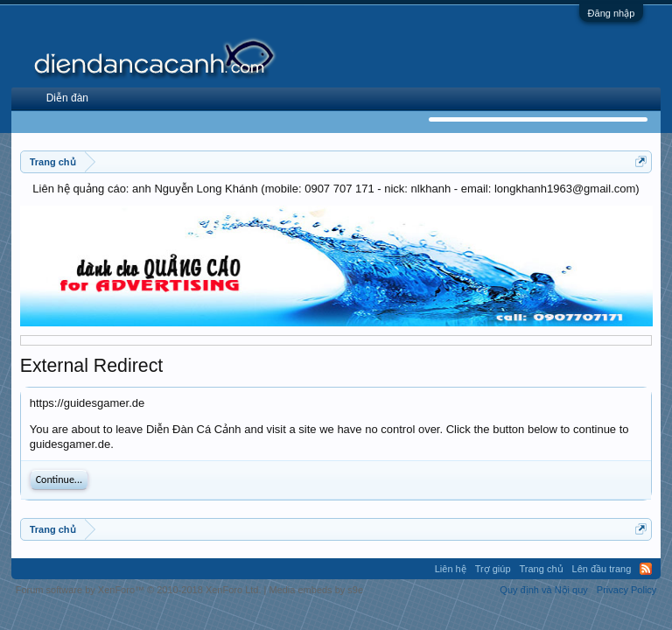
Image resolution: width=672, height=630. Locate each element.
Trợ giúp (493, 569)
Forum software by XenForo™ (139, 590)
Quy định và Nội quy (544, 590)
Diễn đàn (67, 98)
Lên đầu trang (602, 569)
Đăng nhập (612, 13)
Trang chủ (542, 569)
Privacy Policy (626, 590)
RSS (646, 569)
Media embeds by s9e (316, 590)
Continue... (59, 479)
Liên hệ (451, 569)
